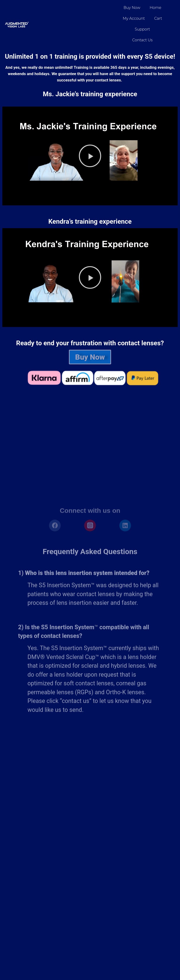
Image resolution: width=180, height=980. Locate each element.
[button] (90, 156)
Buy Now (132, 8)
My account (134, 18)
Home (156, 8)
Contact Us (142, 40)
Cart (158, 18)
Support (142, 29)
